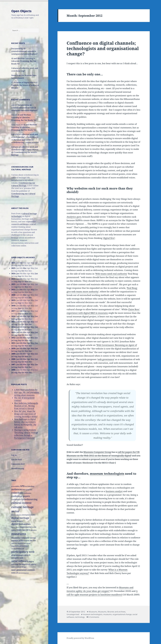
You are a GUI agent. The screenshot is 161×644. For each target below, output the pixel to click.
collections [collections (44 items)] (17, 493)
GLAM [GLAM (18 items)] (34, 527)
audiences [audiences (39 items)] (17, 489)
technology (80, 617)
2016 (13, 316)
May (33, 290)
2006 (13, 370)
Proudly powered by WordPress (80, 638)
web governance (106, 359)
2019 (13, 300)
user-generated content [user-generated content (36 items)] (23, 570)
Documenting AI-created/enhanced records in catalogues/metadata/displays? (24, 51)
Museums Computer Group (97, 452)
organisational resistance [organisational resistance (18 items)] (20, 546)
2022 (13, 284)
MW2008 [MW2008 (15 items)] (33, 541)
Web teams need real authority (111, 274)
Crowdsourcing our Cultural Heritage (23, 184)
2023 (13, 279)
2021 (13, 290)
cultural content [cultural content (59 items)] (21, 503)
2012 (13, 338)
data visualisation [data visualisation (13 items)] (16, 515)
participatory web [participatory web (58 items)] (23, 552)
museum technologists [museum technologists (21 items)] (20, 540)
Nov (26, 282)
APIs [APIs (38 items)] (22, 486)
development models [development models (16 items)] (29, 515)
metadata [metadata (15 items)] (34, 530)
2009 (13, 354)
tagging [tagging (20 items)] (31, 561)
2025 (13, 268)
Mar (25, 268)
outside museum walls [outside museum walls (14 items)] (18, 549)
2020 (13, 295)
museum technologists (107, 474)
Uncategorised (73, 614)
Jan (18, 274)
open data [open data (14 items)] (14, 543)
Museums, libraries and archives (112, 612)
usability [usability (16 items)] (33, 564)
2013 (13, 332)
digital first (109, 238)
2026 (13, 263)
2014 (13, 327)
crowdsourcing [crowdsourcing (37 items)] (29, 499)
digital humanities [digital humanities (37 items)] (21, 524)
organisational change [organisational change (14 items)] (24, 543)
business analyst (114, 491)
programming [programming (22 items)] (17, 555)
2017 (13, 311)
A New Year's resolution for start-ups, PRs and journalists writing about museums (27, 392)
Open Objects (21, 11)
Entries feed (16, 460)
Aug (16, 282)
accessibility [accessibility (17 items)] (15, 486)
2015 (13, 322)
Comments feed (18, 464)
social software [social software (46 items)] (20, 561)
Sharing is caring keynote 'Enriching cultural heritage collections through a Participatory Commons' (26, 434)
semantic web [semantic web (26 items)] (17, 558)
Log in (14, 455)
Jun (36, 274)
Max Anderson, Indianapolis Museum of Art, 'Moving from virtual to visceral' (26, 406)
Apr (29, 316)
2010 (13, 348)
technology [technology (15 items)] (15, 564)
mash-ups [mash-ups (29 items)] (21, 530)
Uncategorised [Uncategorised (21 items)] (24, 564)
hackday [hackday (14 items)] (14, 530)
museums (108, 614)
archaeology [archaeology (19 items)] (30, 486)
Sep (19, 276)
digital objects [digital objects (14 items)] (15, 527)
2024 (13, 274)
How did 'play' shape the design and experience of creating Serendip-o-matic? (26, 414)
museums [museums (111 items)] (19, 534)
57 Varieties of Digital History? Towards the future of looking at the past (25, 85)
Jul (12, 303)
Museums (93, 612)
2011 (13, 343)
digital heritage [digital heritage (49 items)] (20, 518)
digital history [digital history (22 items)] (17, 521)
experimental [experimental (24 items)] (26, 527)
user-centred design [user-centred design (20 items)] (19, 567)
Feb (21, 263)
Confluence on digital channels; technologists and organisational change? (103, 48)
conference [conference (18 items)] (27, 493)
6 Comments (94, 617)
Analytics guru (74, 217)
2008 (13, 359)
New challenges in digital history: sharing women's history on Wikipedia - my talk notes (25, 423)
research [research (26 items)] (27, 555)
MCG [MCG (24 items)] (28, 530)
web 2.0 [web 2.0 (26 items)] (15, 573)
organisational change (122, 614)
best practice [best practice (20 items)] (27, 490)
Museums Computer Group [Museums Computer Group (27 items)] (23, 538)
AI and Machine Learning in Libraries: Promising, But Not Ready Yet (24, 61)
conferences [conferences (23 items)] (16, 499)
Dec (30, 298)
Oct (23, 271)
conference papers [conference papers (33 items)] (21, 496)
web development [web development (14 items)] (24, 573)
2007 (13, 364)
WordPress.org (18, 468)
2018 (13, 306)
